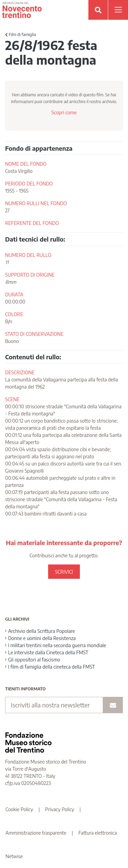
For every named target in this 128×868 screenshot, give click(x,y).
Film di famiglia (20, 35)
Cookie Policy (19, 809)
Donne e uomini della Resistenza (40, 638)
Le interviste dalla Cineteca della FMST (47, 652)
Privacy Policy (60, 809)
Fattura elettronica (98, 833)
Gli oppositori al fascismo (33, 660)
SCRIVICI (64, 572)
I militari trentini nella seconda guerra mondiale (56, 645)
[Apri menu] (118, 10)
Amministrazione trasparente (36, 833)
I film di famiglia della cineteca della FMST (50, 667)
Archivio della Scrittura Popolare (40, 631)
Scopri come (64, 112)
